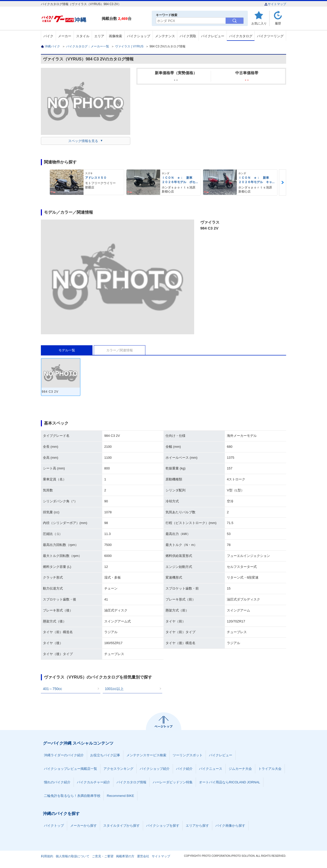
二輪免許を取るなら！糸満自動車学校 (72, 796)
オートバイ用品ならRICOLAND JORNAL (230, 782)
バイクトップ (54, 826)
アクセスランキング (118, 769)
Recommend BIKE (120, 796)
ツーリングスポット (188, 755)
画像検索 (115, 36)
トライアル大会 (270, 769)
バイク (48, 36)
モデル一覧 (67, 350)
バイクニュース (211, 769)
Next (283, 182)
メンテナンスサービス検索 (146, 755)
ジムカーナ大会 (240, 769)
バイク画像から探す (230, 826)
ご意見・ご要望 (103, 856)
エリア (99, 36)
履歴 (278, 23)
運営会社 (143, 856)
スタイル (83, 36)
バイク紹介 (184, 769)
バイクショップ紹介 (155, 769)
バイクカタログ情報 (131, 782)
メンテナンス (165, 36)
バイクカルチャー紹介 (94, 782)
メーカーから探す (84, 826)
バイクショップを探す (163, 826)
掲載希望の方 (125, 856)
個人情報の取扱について (73, 856)
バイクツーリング (270, 36)
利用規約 (47, 856)
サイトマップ (275, 4)
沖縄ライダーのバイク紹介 (64, 755)
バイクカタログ (241, 36)
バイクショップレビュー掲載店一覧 (71, 769)
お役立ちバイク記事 (105, 755)
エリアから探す (197, 826)
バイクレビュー (213, 36)
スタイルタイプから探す (121, 826)
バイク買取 (188, 36)
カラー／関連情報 (120, 350)
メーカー (65, 36)
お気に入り (259, 23)
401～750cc (52, 689)
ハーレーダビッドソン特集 (173, 782)
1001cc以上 (114, 689)
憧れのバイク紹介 (57, 782)
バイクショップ (139, 36)
